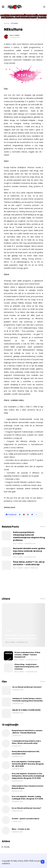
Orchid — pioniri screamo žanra (25, 819)
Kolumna (14, 23)
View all (43, 527)
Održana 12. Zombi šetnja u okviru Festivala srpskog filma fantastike (28, 700)
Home (7, 23)
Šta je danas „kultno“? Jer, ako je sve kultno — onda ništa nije (29, 563)
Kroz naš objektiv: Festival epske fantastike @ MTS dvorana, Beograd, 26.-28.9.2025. (28, 764)
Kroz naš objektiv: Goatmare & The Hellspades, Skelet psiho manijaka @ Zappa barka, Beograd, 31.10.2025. (28, 776)
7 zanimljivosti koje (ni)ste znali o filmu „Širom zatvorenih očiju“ (26, 742)
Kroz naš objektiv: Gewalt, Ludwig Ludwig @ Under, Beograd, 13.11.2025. (28, 798)
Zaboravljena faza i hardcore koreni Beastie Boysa (27, 787)
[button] (36, 515)
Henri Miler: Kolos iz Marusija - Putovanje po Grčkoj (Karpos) (21, 637)
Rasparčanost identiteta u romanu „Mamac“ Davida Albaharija (27, 732)
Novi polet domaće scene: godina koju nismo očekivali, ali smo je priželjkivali (29, 551)
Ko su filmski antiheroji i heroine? (27, 687)
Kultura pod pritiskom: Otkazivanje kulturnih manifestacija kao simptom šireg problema (29, 536)
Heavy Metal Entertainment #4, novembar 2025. (26, 753)
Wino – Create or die (21, 829)
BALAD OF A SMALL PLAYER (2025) (26, 710)
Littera (9, 631)
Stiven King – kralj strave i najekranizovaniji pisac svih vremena (27, 667)
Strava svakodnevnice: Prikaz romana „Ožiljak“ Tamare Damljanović (27, 655)
